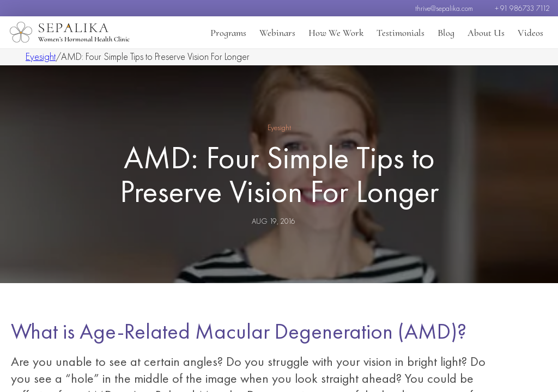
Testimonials (401, 33)
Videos (530, 33)
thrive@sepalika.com (444, 8)
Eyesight (41, 56)
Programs (228, 33)
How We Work (336, 33)
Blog (446, 33)
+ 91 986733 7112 (522, 8)
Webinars (277, 33)
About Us (486, 33)
